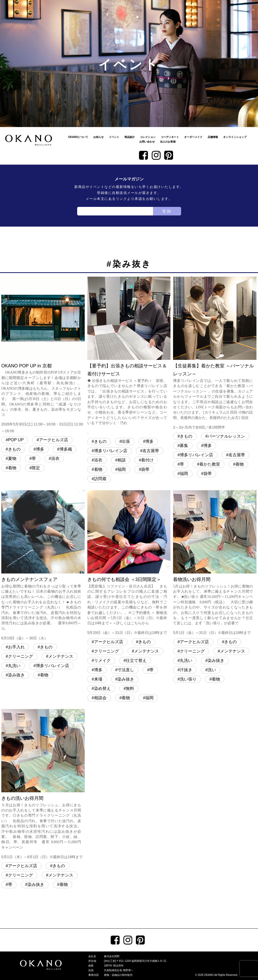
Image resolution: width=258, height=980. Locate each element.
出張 (126, 441)
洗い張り (188, 679)
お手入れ (16, 647)
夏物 (12, 458)
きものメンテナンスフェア (43, 566)
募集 (184, 446)
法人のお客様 (168, 142)
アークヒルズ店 (54, 440)
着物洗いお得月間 (215, 563)
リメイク (102, 660)
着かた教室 (210, 464)
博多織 (66, 449)
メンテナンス (61, 656)
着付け (147, 460)
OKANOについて (78, 137)
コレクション (148, 137)
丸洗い (14, 666)
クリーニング (21, 656)
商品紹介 (130, 137)
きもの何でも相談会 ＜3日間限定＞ (129, 563)
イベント (114, 137)
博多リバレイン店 (111, 451)
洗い (212, 670)
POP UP (16, 440)
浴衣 (55, 458)
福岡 (122, 469)
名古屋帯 (151, 451)
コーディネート (170, 137)
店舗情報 (213, 137)
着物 (12, 468)
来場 (98, 679)
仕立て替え (136, 660)
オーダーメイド (193, 137)
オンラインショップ (235, 137)
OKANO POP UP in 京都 (43, 355)
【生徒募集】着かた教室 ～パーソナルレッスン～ (215, 354)
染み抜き (16, 675)
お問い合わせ (147, 142)
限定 (36, 468)
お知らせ (98, 137)
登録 (167, 211)
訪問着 (100, 479)
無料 (130, 688)
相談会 (100, 698)
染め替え (102, 688)
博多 (40, 449)
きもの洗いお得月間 (43, 785)
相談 (122, 460)
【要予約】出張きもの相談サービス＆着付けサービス (129, 356)
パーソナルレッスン (226, 436)
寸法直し (126, 670)
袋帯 (145, 469)
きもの (14, 449)
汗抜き (186, 670)
